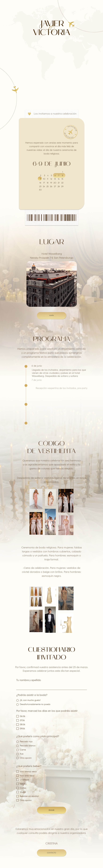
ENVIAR (51, 810)
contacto (52, 853)
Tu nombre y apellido (29, 680)
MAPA (52, 315)
